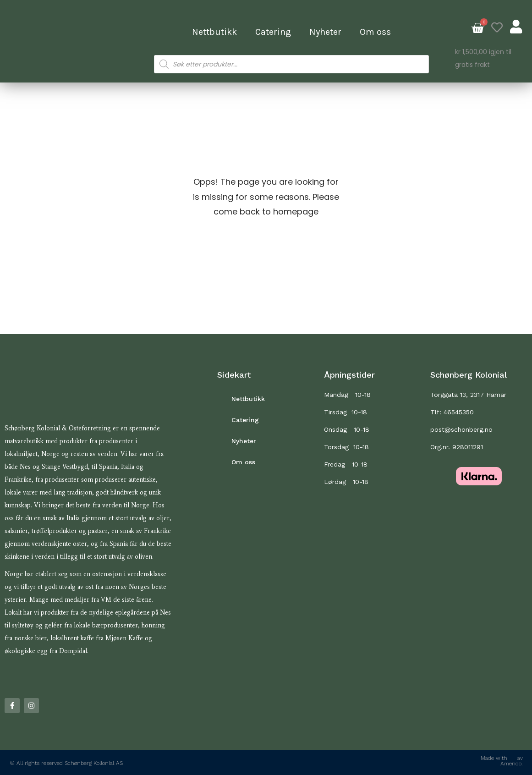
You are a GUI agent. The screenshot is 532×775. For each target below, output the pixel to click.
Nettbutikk (214, 32)
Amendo (511, 763)
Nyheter (325, 32)
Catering (273, 32)
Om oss (375, 32)
